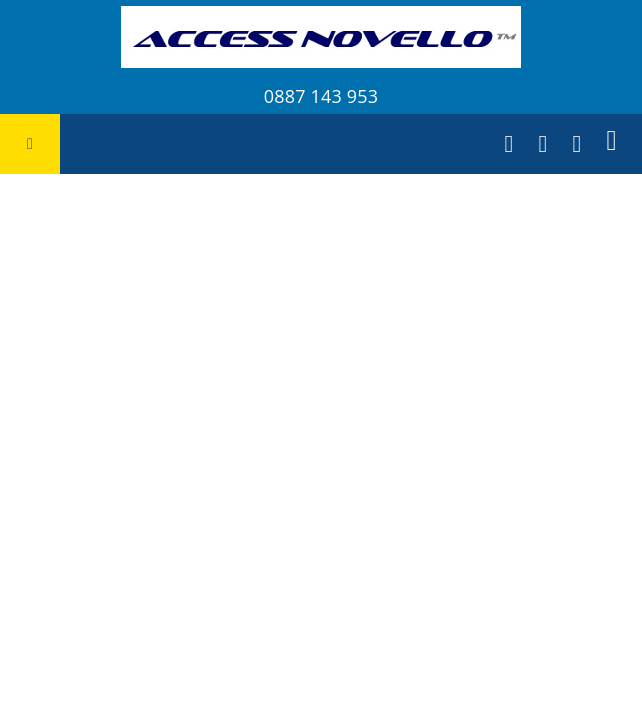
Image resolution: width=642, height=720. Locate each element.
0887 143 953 (321, 96)
